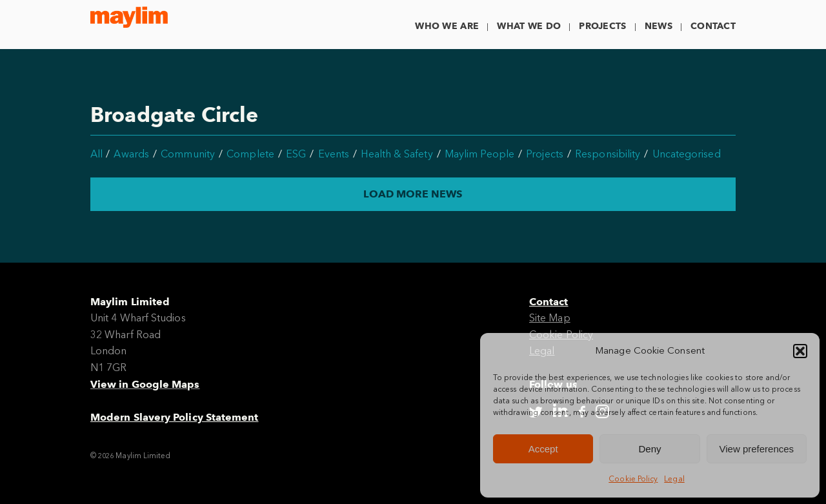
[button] (800, 351)
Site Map (550, 318)
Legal (674, 479)
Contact (713, 26)
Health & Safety (397, 154)
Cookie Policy (633, 479)
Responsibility (608, 154)
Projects (602, 26)
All (96, 154)
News (659, 26)
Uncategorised (687, 154)
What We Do (529, 26)
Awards (131, 154)
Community (188, 154)
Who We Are (447, 26)
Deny (650, 449)
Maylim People (479, 154)
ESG (296, 154)
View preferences (757, 449)
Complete (250, 154)
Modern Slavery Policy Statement (174, 417)
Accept (543, 449)
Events (334, 154)
